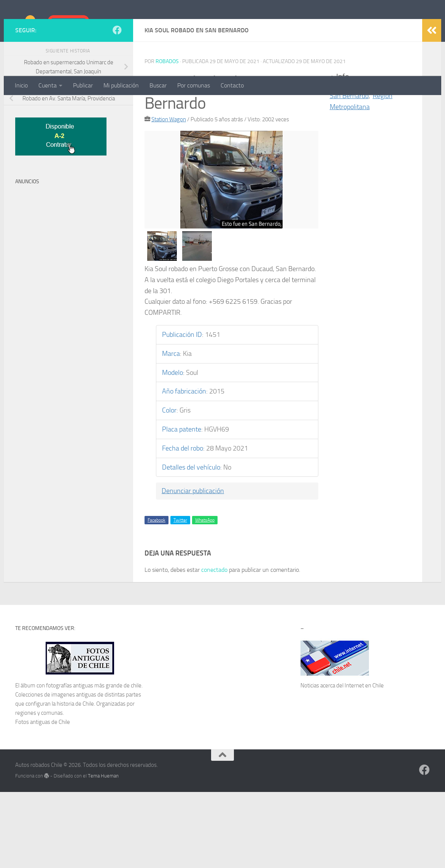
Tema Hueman (103, 852)
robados (167, 137)
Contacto (232, 85)
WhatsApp (205, 596)
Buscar (158, 85)
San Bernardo (349, 172)
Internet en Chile (364, 762)
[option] (231, 256)
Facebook (157, 596)
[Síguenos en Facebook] (117, 106)
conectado (214, 646)
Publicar (83, 85)
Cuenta (48, 85)
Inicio (21, 85)
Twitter (180, 596)
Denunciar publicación (193, 567)
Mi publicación (121, 85)
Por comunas (194, 85)
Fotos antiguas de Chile (43, 798)
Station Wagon (169, 195)
